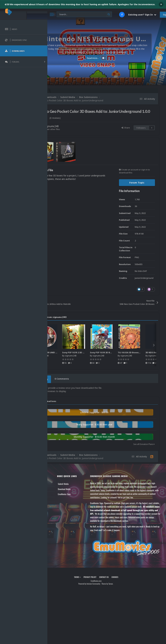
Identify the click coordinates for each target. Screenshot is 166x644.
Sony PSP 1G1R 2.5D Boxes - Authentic (104, 357)
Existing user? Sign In (142, 15)
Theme (88, 586)
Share (126, 132)
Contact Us (57, 508)
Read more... (106, 58)
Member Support (59, 503)
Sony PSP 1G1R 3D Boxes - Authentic (131, 357)
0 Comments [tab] (82, 383)
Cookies (125, 586)
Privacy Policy (100, 586)
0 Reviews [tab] (62, 383)
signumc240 (73, 131)
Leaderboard (58, 498)
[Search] (84, 14)
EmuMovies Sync (81, 498)
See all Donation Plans (144, 448)
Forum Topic (137, 187)
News (55, 487)
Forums (56, 493)
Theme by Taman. (118, 592)
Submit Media (80, 487)
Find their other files (71, 134)
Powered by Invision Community (100, 592)
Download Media (81, 493)
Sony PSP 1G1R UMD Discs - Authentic (77, 357)
